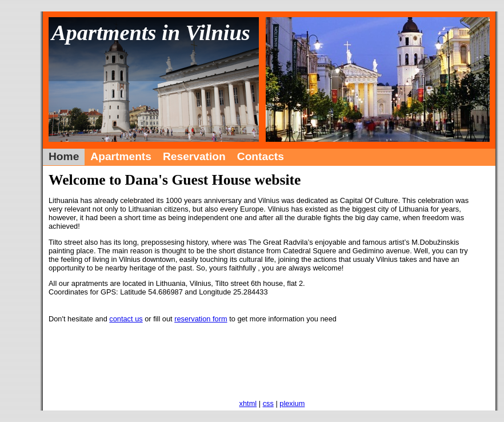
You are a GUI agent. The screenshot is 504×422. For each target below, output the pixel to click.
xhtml (248, 403)
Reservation (194, 156)
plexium (292, 403)
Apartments (121, 156)
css (268, 403)
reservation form (201, 319)
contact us (126, 319)
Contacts (261, 156)
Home (64, 156)
